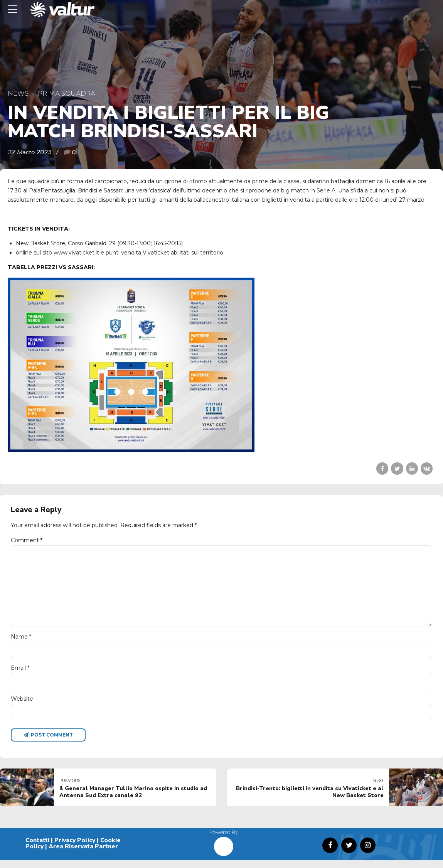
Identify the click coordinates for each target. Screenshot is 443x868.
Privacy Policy (75, 848)
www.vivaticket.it (76, 253)
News (18, 93)
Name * (21, 642)
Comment (27, 540)
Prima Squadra (67, 93)
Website (22, 706)
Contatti (37, 848)
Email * (20, 674)
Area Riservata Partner (83, 854)
